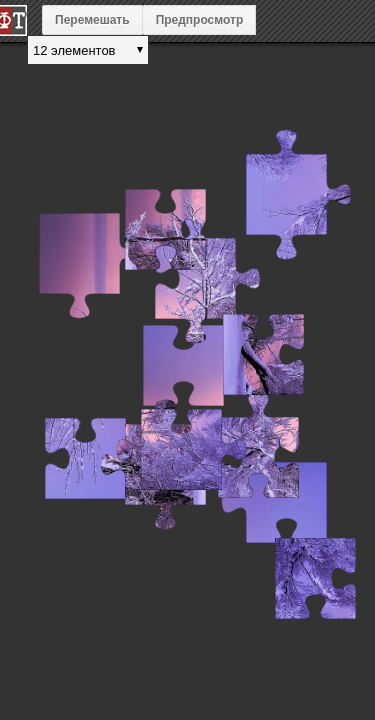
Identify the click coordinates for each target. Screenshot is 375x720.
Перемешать (92, 20)
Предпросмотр (200, 20)
